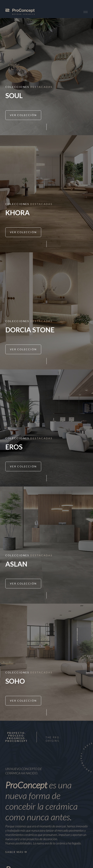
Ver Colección (23, 115)
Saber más (14, 852)
